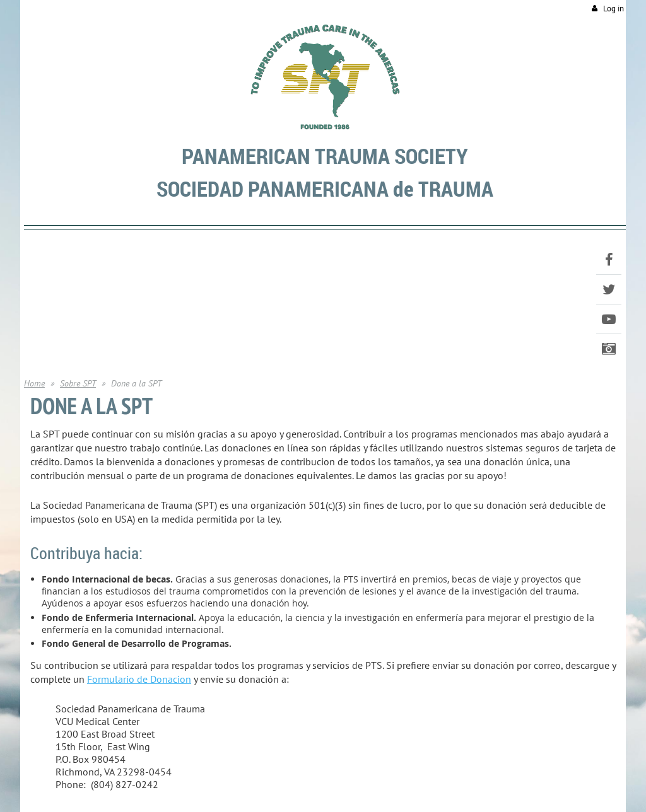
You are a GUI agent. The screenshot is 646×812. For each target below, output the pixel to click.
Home (34, 383)
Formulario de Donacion (139, 679)
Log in (614, 9)
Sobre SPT (78, 383)
